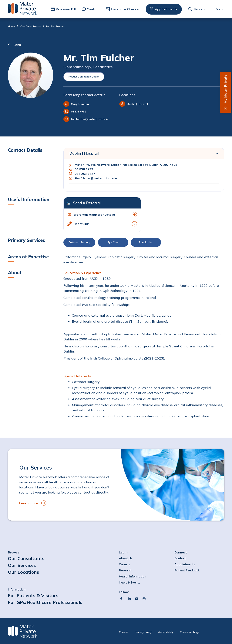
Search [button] (199, 9)
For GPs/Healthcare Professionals (45, 602)
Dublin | (84, 153)
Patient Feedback (187, 570)
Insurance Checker (125, 9)
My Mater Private (225, 89)
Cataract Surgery (79, 242)
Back (17, 45)
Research (126, 570)
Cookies (124, 632)
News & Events (130, 582)
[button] (144, 243)
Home (11, 26)
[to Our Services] (116, 485)
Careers (124, 564)
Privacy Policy (143, 632)
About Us (126, 558)
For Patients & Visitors (33, 595)
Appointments (166, 9)
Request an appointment (84, 77)
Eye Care (113, 242)
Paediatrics (146, 242)
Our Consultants (31, 26)
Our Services (22, 565)
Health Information (133, 576)
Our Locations (24, 572)
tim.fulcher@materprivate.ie (90, 119)
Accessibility (166, 632)
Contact (93, 9)
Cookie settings (190, 632)
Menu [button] (220, 9)
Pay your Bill (66, 9)
